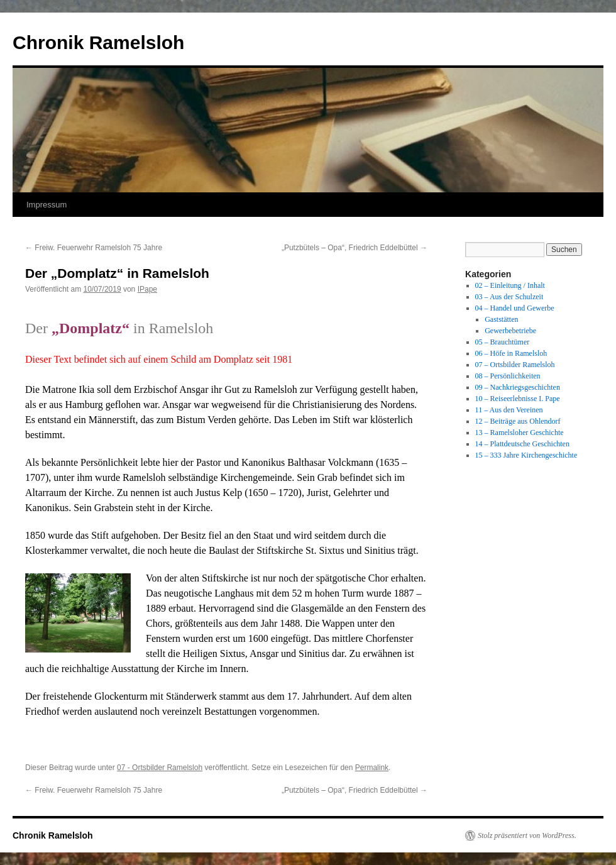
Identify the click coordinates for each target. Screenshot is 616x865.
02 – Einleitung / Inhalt (510, 285)
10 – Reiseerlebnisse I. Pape (518, 399)
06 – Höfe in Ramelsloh (511, 353)
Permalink (372, 768)
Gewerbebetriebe (510, 331)
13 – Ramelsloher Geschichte (520, 432)
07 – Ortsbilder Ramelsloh (515, 365)
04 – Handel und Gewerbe (515, 308)
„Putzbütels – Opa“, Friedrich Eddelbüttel (355, 248)
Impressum (47, 205)
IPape (147, 289)
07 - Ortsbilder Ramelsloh (160, 768)
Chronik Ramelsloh (98, 42)
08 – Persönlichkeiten (508, 376)
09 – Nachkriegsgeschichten (518, 387)
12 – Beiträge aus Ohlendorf (518, 421)
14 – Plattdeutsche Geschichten (522, 444)
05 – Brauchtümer (503, 342)
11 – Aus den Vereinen (509, 410)
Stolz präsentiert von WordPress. (527, 835)
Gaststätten (501, 319)
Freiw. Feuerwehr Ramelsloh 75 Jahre (94, 248)
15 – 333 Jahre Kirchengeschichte (526, 455)
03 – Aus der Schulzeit (509, 297)
